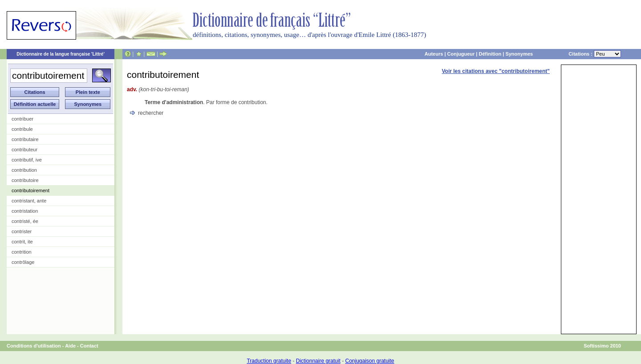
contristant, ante (29, 201)
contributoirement (30, 190)
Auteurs (434, 54)
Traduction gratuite (269, 361)
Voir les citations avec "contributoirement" (496, 71)
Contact (89, 346)
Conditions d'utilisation (34, 346)
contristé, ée (25, 221)
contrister (22, 231)
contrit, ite (22, 242)
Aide (70, 346)
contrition (22, 252)
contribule (22, 129)
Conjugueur (461, 54)
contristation (25, 211)
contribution (24, 170)
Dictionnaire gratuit (318, 361)
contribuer (22, 119)
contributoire (25, 180)
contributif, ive (27, 160)
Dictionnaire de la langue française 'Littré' (61, 54)
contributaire (25, 139)
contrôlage (23, 262)
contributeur (24, 150)
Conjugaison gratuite (369, 361)
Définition (490, 54)
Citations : (595, 54)
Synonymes (519, 54)
